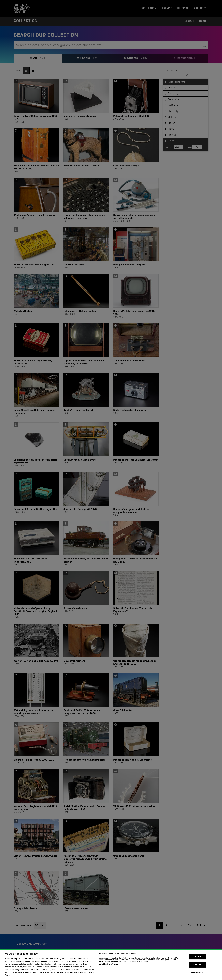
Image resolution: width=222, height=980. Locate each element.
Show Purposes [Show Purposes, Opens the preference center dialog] (197, 976)
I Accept (197, 960)
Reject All (197, 968)
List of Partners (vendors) (109, 968)
